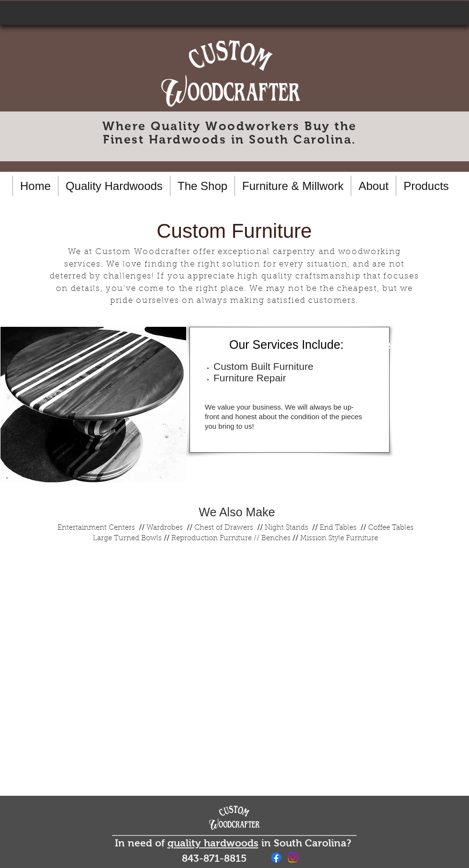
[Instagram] (293, 857)
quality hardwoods (213, 843)
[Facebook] (276, 857)
